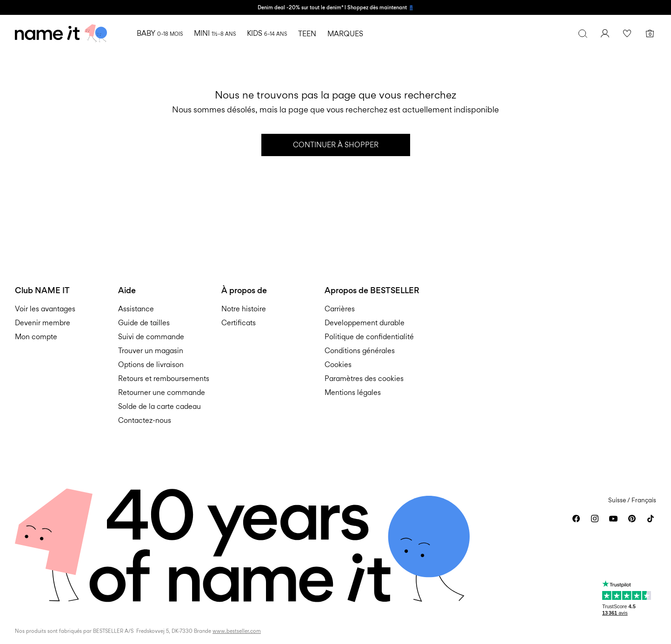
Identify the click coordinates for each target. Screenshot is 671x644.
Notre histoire (244, 309)
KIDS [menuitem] (267, 33)
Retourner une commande (162, 392)
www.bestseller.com (237, 631)
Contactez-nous (145, 420)
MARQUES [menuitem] (345, 34)
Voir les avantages (45, 309)
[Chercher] (583, 33)
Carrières (340, 309)
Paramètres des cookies (364, 378)
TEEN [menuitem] (307, 34)
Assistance (136, 309)
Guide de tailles (144, 323)
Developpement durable (365, 323)
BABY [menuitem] (160, 33)
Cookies (338, 365)
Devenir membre (43, 323)
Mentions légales (353, 392)
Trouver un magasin (151, 351)
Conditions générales (360, 351)
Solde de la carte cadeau (159, 406)
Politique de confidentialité (369, 337)
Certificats (239, 323)
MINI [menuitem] (215, 33)
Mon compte (36, 337)
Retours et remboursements (164, 378)
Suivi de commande (151, 337)
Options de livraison (151, 365)
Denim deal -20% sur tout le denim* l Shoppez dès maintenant (333, 7)
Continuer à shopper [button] (336, 145)
